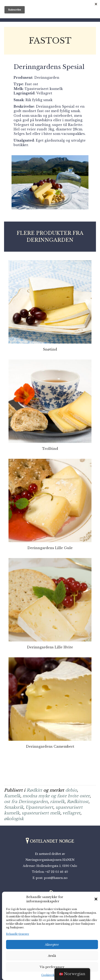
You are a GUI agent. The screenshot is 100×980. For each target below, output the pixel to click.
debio (71, 790)
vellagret (71, 813)
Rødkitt (34, 790)
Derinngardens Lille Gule (50, 548)
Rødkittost (78, 802)
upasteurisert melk (41, 813)
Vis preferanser (52, 967)
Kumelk (12, 796)
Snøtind (50, 349)
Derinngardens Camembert (50, 746)
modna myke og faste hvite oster (56, 796)
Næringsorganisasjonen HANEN (50, 860)
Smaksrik (14, 807)
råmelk (57, 802)
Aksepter (52, 944)
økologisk (14, 819)
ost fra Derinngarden (26, 802)
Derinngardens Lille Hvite (50, 647)
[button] (96, 899)
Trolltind (50, 449)
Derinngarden (47, 78)
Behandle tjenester (18, 934)
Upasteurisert (39, 807)
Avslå (52, 956)
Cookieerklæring (52, 975)
